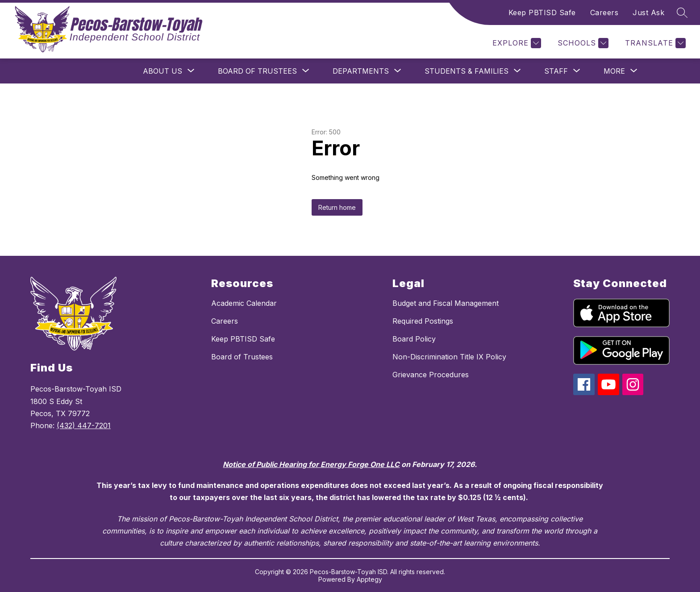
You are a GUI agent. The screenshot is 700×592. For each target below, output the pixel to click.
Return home (337, 207)
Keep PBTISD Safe (542, 13)
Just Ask (648, 13)
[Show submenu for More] (614, 71)
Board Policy (414, 339)
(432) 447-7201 (84, 425)
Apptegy (369, 579)
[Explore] (516, 43)
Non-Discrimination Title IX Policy (449, 357)
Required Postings (423, 321)
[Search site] (682, 13)
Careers (604, 13)
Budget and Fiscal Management (446, 303)
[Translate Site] (654, 43)
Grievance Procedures (431, 375)
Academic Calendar (244, 303)
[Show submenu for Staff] (556, 71)
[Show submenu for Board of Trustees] (257, 71)
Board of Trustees (242, 357)
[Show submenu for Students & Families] (467, 71)
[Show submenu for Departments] (361, 71)
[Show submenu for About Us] (162, 71)
